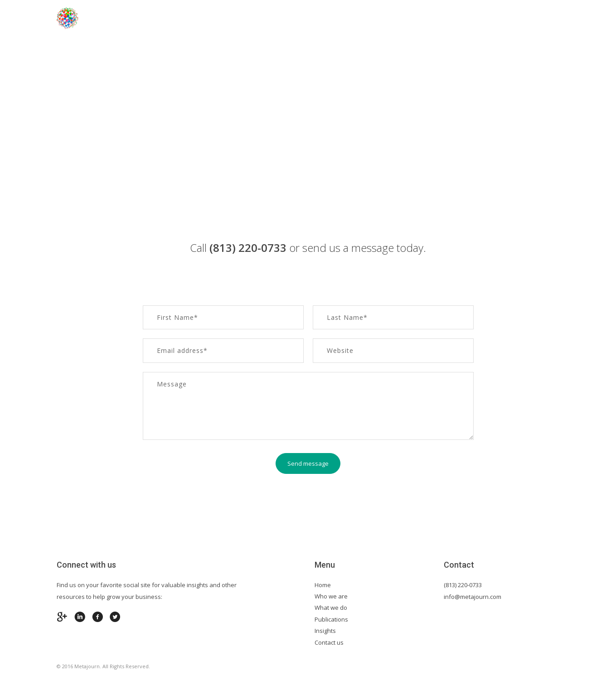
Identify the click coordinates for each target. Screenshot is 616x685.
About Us (247, 18)
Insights (325, 631)
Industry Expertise (316, 18)
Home (203, 18)
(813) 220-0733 (463, 585)
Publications (331, 619)
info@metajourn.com (473, 597)
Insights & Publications (458, 18)
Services (382, 18)
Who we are (331, 596)
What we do (331, 608)
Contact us (538, 18)
